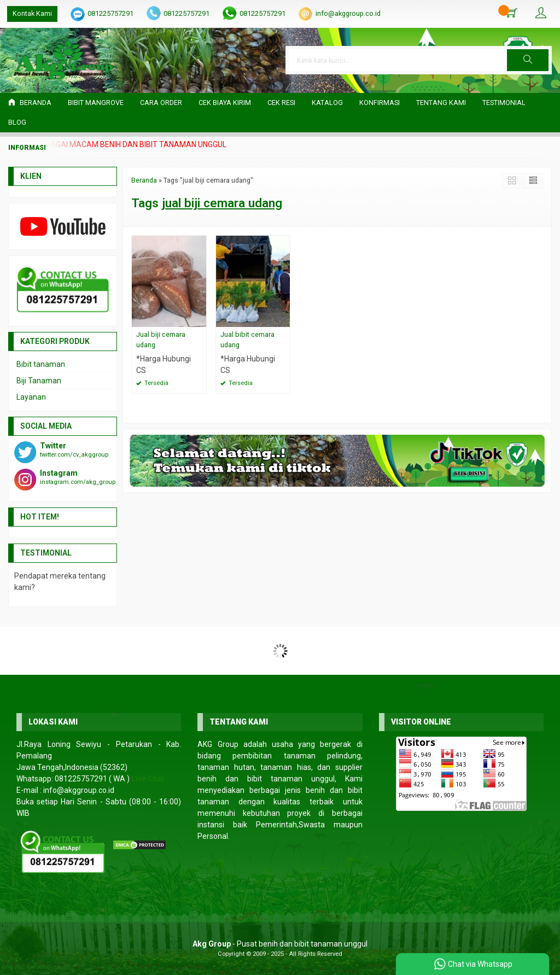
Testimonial (504, 103)
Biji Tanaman (39, 381)
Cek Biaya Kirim (225, 103)
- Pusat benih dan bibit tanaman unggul (280, 944)
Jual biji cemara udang (161, 340)
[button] (528, 60)
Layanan (31, 397)
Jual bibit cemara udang (247, 340)
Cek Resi (281, 103)
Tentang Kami (441, 103)
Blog (17, 122)
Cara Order (161, 103)
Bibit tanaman (41, 364)
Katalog (327, 103)
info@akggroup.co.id (348, 13)
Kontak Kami (32, 13)
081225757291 (110, 13)
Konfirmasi (380, 103)
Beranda (30, 103)
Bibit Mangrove (96, 103)
